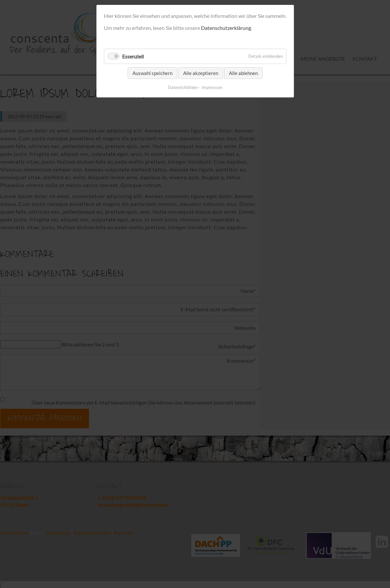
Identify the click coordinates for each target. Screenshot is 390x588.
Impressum (212, 87)
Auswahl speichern (152, 73)
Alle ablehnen (243, 73)
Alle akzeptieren (201, 73)
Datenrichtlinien (183, 87)
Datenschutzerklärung (226, 28)
